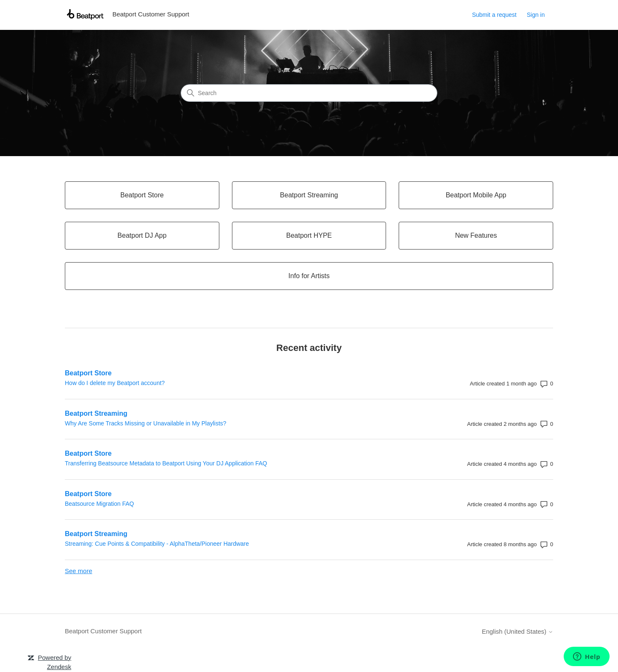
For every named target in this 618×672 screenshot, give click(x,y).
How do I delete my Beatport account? (115, 383)
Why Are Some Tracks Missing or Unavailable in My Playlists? (146, 423)
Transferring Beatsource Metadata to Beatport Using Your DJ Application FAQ (166, 463)
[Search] (309, 93)
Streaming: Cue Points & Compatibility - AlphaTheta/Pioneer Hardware (157, 544)
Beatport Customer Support (103, 631)
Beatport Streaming (96, 413)
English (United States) (517, 631)
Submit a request (494, 15)
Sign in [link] (536, 15)
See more (79, 571)
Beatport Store (88, 373)
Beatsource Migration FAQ (99, 504)
